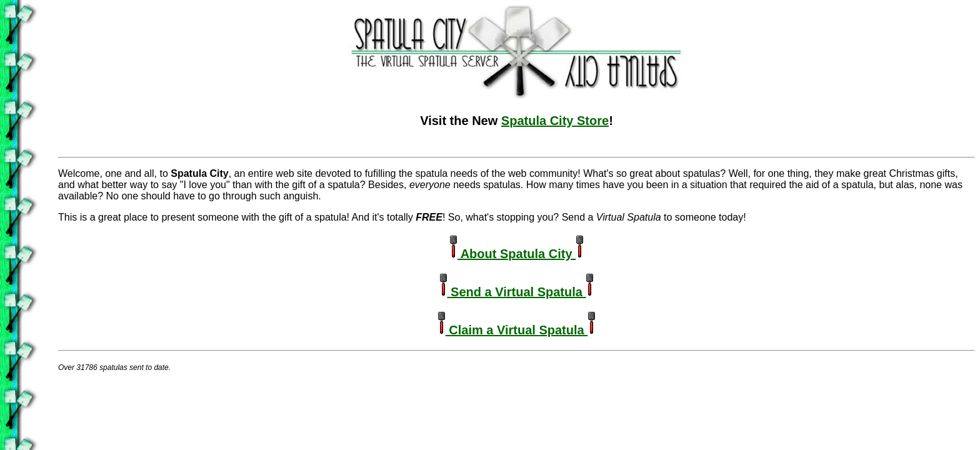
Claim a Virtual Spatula (517, 330)
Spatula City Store (555, 121)
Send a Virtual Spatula (517, 292)
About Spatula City (517, 254)
